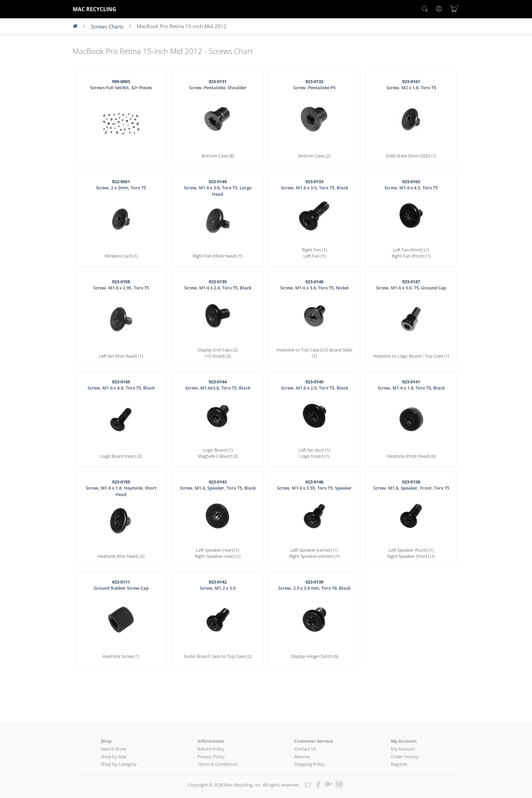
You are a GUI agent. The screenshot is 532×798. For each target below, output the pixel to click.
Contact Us (305, 749)
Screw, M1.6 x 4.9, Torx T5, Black (121, 385)
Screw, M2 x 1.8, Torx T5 (411, 85)
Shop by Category (119, 764)
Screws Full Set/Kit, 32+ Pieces (121, 85)
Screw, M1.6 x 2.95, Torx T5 (121, 285)
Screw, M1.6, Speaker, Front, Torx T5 (411, 485)
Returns (302, 757)
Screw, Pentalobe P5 (314, 85)
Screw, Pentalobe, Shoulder (218, 85)
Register (399, 764)
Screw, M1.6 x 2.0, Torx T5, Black (315, 385)
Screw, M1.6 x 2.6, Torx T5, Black (218, 285)
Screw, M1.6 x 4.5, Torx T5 (411, 185)
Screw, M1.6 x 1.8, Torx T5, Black (411, 385)
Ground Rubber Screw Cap (121, 585)
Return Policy (211, 749)
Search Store (113, 749)
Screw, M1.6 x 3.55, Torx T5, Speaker (314, 485)
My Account (403, 749)
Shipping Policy (309, 764)
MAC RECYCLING (94, 9)
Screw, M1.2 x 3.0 (218, 585)
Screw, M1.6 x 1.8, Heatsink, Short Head (121, 488)
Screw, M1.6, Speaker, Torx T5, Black (218, 485)
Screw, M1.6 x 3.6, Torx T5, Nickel (315, 285)
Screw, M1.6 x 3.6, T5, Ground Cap (411, 285)
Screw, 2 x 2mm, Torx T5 (121, 185)
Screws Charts (107, 26)
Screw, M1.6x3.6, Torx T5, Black (218, 385)
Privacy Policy (211, 757)
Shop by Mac (114, 757)
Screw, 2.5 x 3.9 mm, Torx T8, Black (314, 585)
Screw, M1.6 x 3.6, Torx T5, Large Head (218, 188)
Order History (405, 757)
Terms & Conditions (217, 764)
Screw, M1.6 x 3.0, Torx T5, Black (315, 185)
